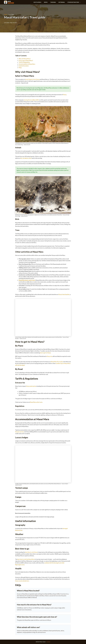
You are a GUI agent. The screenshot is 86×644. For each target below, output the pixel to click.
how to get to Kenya (45, 353)
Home (6, 14)
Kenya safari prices (31, 386)
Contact (48, 642)
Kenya (46, 2)
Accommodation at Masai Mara (27, 64)
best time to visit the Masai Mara (26, 559)
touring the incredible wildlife (32, 100)
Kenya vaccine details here (22, 581)
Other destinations (75, 2)
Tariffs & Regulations (24, 62)
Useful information (24, 66)
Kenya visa (49, 356)
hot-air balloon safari (26, 158)
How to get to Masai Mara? (26, 61)
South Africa (37, 2)
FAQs (20, 68)
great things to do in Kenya (32, 79)
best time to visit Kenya (31, 552)
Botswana (62, 2)
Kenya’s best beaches (64, 294)
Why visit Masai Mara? (25, 59)
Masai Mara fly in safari (57, 362)
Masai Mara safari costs (36, 402)
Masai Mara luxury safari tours (27, 280)
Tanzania (53, 2)
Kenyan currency (20, 432)
